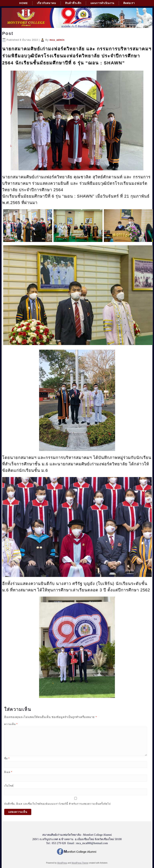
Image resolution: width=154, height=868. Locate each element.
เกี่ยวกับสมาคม (47, 3)
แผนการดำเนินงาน (102, 3)
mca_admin (57, 40)
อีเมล (8, 772)
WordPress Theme (80, 863)
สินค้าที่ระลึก (73, 3)
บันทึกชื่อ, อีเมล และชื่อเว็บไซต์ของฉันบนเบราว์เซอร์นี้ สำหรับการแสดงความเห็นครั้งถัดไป (57, 804)
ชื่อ (7, 758)
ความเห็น (11, 724)
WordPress (62, 863)
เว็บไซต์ (9, 786)
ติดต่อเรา (129, 3)
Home (24, 3)
